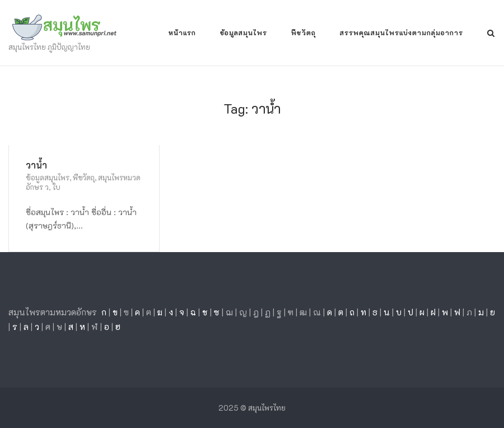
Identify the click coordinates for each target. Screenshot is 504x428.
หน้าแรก (182, 32)
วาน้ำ (36, 165)
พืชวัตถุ (304, 32)
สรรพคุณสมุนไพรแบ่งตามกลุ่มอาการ (402, 32)
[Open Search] (491, 34)
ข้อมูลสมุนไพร (244, 32)
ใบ (56, 187)
